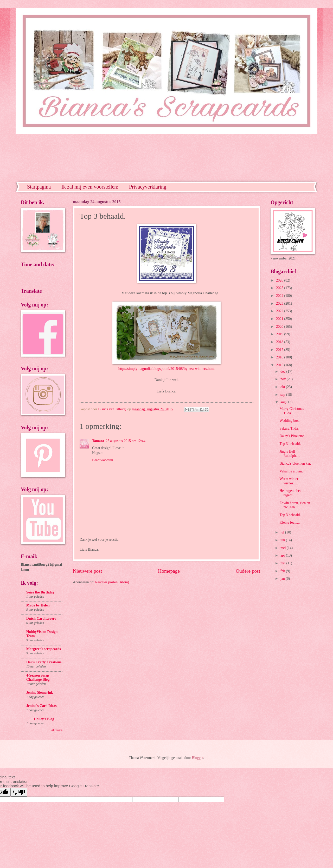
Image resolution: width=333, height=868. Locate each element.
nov (284, 379)
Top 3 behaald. (290, 444)
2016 (280, 357)
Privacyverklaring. (148, 187)
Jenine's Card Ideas (41, 706)
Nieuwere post (87, 571)
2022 (280, 311)
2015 (280, 365)
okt (283, 387)
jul (283, 532)
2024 (280, 296)
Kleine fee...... (290, 522)
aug (283, 402)
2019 (280, 334)
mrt (283, 563)
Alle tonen (57, 730)
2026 (280, 280)
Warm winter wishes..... (289, 481)
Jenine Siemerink (40, 693)
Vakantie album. (291, 471)
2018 (280, 342)
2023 (280, 303)
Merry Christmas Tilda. (292, 411)
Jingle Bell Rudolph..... (290, 454)
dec (283, 372)
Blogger (198, 758)
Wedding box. (289, 421)
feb (283, 571)
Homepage (169, 571)
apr (283, 555)
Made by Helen (38, 605)
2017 (280, 350)
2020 (280, 327)
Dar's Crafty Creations (44, 662)
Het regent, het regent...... (290, 493)
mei (284, 548)
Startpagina (39, 187)
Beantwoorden (103, 460)
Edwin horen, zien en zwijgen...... (295, 505)
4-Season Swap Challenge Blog (38, 677)
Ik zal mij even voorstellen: (90, 187)
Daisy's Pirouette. (292, 436)
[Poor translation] (19, 792)
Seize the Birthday (40, 592)
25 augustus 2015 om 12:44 (126, 441)
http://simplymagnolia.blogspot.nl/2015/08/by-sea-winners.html (167, 369)
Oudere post (248, 571)
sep (283, 395)
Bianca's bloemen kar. (295, 463)
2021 (280, 319)
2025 (280, 288)
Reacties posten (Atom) (112, 582)
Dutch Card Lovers (41, 619)
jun (283, 540)
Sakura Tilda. (289, 428)
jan (283, 579)
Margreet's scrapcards (44, 649)
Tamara (98, 441)
